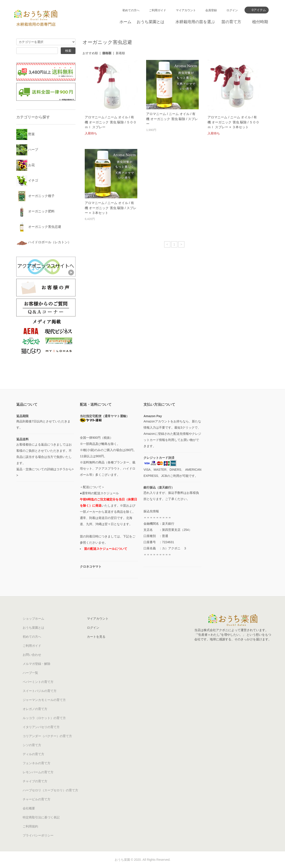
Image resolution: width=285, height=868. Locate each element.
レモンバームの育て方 (38, 772)
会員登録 (211, 10)
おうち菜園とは (151, 22)
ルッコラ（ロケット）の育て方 (44, 718)
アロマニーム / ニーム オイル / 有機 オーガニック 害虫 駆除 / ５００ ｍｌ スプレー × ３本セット (233, 122)
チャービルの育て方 (37, 799)
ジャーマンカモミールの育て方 (44, 700)
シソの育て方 (32, 745)
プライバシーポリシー (38, 835)
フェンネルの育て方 (37, 763)
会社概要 (29, 808)
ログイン (232, 10)
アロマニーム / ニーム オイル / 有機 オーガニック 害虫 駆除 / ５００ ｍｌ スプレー (111, 122)
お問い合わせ (32, 655)
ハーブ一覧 (30, 673)
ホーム (125, 22)
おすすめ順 (90, 53)
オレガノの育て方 (35, 709)
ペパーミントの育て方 (38, 682)
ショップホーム (33, 619)
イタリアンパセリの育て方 (41, 727)
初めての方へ (131, 10)
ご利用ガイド (158, 10)
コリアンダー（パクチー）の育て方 (47, 736)
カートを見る (96, 637)
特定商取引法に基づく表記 (41, 817)
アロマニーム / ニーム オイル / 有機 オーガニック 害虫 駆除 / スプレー (172, 119)
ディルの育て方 (33, 754)
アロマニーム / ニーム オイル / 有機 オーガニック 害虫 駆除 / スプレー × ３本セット (111, 208)
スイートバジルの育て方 (40, 691)
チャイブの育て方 (35, 781)
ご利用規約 (30, 826)
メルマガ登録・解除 (37, 664)
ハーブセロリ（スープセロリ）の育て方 (50, 790)
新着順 (120, 53)
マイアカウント (186, 10)
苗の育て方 (231, 22)
